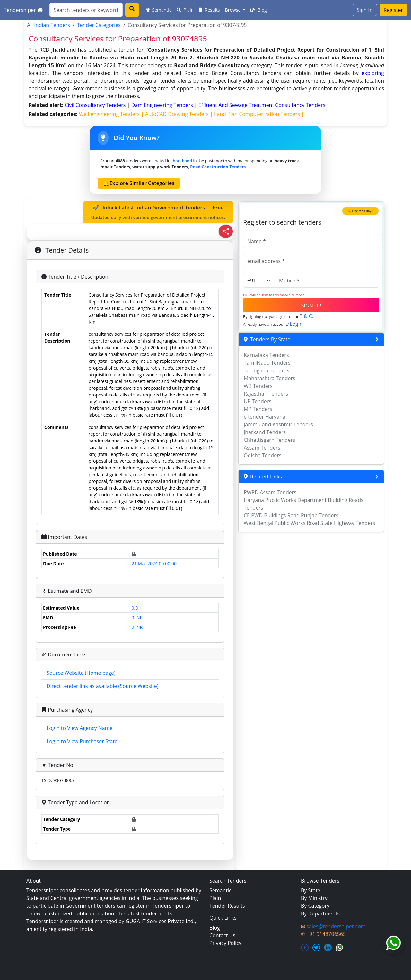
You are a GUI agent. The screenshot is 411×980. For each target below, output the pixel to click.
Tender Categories (99, 25)
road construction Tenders (218, 167)
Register (393, 10)
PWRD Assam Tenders (270, 492)
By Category (315, 906)
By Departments (320, 913)
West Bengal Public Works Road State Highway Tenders (309, 523)
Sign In (365, 10)
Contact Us (222, 935)
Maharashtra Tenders (270, 378)
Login (296, 324)
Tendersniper (23, 10)
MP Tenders (258, 409)
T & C (306, 316)
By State (311, 890)
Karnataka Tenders (266, 355)
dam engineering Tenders (163, 105)
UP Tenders (258, 401)
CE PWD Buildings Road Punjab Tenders (291, 515)
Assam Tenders (262, 448)
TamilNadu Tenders (267, 363)
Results (209, 10)
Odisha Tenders (262, 455)
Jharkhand (182, 161)
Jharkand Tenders (265, 432)
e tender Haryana (265, 417)
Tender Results (227, 906)
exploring (373, 73)
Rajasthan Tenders (266, 394)
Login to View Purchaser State (82, 741)
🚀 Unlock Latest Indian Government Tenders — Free (158, 212)
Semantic (159, 10)
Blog (258, 10)
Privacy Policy (225, 943)
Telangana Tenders (267, 370)
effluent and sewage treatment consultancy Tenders (262, 105)
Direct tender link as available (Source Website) (102, 686)
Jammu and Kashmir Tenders (278, 424)
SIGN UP (311, 306)
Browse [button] (233, 10)
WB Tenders (258, 386)
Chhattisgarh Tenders (269, 440)
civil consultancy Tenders (96, 105)
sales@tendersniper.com (336, 926)
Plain (185, 10)
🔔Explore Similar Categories (139, 183)
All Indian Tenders (48, 25)
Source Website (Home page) (81, 673)
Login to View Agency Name (79, 728)
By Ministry (314, 898)
